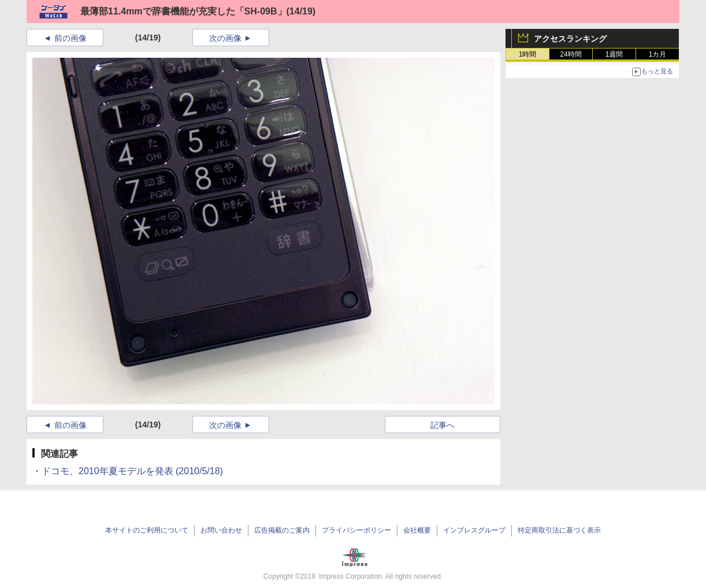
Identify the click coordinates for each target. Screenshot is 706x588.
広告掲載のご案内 (282, 530)
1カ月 (658, 54)
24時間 (571, 54)
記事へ (443, 425)
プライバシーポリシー (356, 530)
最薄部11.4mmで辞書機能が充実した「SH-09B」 (183, 11)
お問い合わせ (221, 530)
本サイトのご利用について (147, 530)
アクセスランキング (570, 39)
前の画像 (70, 38)
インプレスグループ (474, 530)
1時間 (528, 54)
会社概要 (417, 530)
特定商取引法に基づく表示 (559, 530)
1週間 (614, 54)
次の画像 (225, 38)
